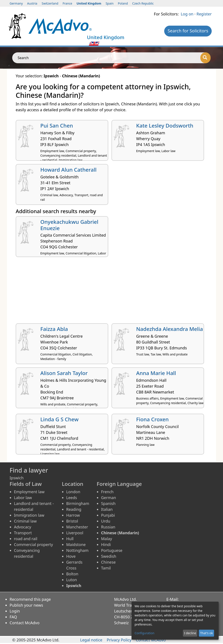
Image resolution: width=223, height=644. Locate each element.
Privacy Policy (119, 640)
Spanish (108, 503)
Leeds (72, 498)
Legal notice (91, 640)
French (107, 492)
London (73, 492)
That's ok (207, 633)
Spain (110, 3)
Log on (187, 14)
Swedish (109, 556)
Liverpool (75, 533)
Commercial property (33, 544)
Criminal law (25, 521)
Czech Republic (143, 3)
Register (204, 14)
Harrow (73, 515)
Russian (108, 527)
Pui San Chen (57, 125)
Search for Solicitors (188, 31)
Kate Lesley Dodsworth (165, 125)
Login (15, 611)
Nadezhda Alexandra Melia (169, 329)
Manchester (77, 527)
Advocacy (23, 527)
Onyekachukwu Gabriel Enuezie (69, 225)
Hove (71, 556)
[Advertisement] (111, 292)
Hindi (106, 544)
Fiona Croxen (152, 419)
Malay (106, 539)
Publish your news (26, 605)
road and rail (26, 539)
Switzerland (50, 3)
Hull (70, 539)
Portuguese (112, 550)
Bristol (72, 521)
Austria (32, 3)
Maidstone (76, 544)
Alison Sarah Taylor (64, 373)
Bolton (72, 574)
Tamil (106, 568)
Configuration (144, 633)
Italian (107, 509)
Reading (74, 509)
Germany (16, 3)
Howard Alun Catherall (68, 170)
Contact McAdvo (24, 623)
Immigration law (29, 515)
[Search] (205, 58)
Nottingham (77, 550)
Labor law (23, 498)
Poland (123, 3)
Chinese (108, 562)
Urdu (106, 521)
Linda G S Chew (59, 419)
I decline (190, 633)
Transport (23, 533)
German (109, 498)
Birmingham (78, 503)
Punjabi (108, 515)
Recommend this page (30, 599)
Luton (72, 580)
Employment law (29, 492)
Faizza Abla (54, 329)
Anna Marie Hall (156, 373)
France (68, 3)
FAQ (13, 617)
